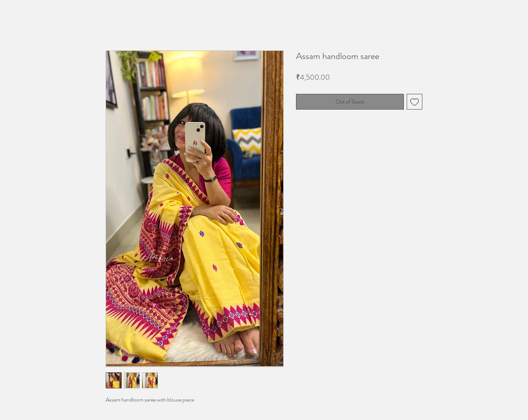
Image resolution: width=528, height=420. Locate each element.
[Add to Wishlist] (415, 102)
